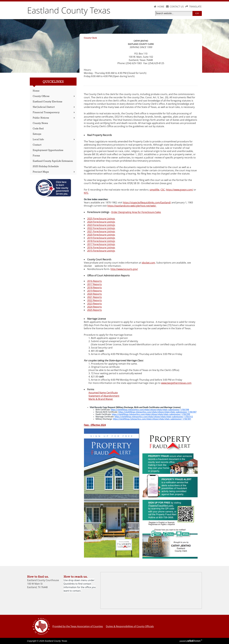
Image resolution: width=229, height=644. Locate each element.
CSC (163, 190)
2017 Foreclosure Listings (101, 244)
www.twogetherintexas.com (176, 383)
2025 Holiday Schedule (46, 167)
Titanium (194, 641)
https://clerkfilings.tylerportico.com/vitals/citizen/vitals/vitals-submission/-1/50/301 (152, 419)
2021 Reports (94, 297)
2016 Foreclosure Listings (101, 247)
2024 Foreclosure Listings (101, 222)
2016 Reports (94, 281)
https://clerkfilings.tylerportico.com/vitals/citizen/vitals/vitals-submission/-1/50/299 (151, 414)
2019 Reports (94, 291)
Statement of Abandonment (104, 396)
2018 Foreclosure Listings (101, 241)
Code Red (38, 129)
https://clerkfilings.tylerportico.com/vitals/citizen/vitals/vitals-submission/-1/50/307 (157, 412)
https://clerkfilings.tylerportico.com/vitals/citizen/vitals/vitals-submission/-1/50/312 (154, 417)
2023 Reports (94, 304)
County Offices (54, 96)
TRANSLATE (195, 7)
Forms (36, 156)
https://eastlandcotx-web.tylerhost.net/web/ (132, 206)
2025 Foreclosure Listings (101, 219)
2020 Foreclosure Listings (101, 235)
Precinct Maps (54, 172)
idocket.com (148, 263)
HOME (161, 7)
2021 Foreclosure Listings (101, 231)
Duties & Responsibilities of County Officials (130, 626)
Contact (37, 145)
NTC (86, 193)
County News (40, 123)
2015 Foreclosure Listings (101, 251)
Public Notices (54, 118)
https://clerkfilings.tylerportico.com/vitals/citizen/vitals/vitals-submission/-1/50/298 (150, 410)
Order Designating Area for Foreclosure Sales (136, 212)
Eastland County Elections (47, 102)
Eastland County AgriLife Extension (53, 161)
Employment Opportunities (48, 150)
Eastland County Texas (69, 10)
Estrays (37, 134)
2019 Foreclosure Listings (101, 238)
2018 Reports (94, 287)
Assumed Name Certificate (103, 393)
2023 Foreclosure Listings (101, 225)
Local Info (54, 140)
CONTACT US (177, 7)
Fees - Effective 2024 (95, 425)
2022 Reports (94, 300)
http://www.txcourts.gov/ (124, 269)
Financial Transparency (54, 112)
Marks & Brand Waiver (101, 399)
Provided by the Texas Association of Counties (78, 626)
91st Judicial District (54, 107)
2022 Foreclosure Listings (101, 228)
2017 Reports (94, 284)
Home (36, 91)
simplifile (154, 190)
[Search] (174, 13)
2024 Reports (94, 307)
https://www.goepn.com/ (179, 190)
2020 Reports (94, 294)
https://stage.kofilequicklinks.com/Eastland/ (147, 203)
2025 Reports (94, 310)
